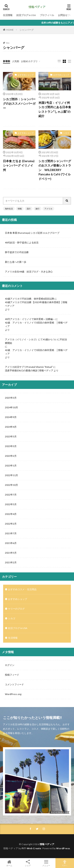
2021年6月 (11, 543)
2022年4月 (11, 514)
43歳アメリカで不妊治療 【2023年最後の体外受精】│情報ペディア (36, 304)
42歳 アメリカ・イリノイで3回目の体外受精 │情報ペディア (36, 324)
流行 (29, 209)
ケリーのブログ (16, 609)
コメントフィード (14, 684)
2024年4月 (11, 427)
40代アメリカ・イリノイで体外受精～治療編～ (30, 319)
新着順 (7, 61)
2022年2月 (11, 524)
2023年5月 (11, 436)
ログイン (10, 665)
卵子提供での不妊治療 (17, 252)
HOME (10, 30)
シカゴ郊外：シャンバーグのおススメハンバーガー (19, 104)
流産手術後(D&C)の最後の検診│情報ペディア (29, 370)
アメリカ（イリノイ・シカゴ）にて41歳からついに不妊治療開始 (36, 341)
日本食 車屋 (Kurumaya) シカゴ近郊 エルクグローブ (32, 233)
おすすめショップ (26, 75)
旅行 (37, 209)
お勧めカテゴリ (29, 61)
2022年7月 (11, 495)
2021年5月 (11, 553)
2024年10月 (11, 407)
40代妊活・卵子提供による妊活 (23, 243)
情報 (20, 209)
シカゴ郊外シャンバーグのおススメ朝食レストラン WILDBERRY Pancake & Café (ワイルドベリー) (55, 170)
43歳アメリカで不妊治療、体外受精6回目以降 (30, 299)
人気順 (16, 61)
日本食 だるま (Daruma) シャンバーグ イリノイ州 (19, 165)
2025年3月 (11, 398)
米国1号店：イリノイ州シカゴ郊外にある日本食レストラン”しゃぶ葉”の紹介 (55, 109)
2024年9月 (11, 417)
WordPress (63, 848)
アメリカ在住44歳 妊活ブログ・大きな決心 (29, 272)
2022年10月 (11, 485)
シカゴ (66, 133)
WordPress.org (13, 694)
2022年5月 (11, 504)
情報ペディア (47, 844)
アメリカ (48, 209)
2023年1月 (11, 466)
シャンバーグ (27, 30)
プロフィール (47, 15)
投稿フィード (12, 675)
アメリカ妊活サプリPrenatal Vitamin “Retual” (29, 367)
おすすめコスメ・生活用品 (22, 589)
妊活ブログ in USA (26, 15)
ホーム (9, 863)
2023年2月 (11, 456)
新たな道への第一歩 (16, 262)
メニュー (46, 863)
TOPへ (65, 863)
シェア (28, 863)
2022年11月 (11, 475)
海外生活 (9, 209)
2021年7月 (11, 533)
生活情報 (8, 15)
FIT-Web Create (31, 848)
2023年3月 (11, 446)
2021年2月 (11, 562)
